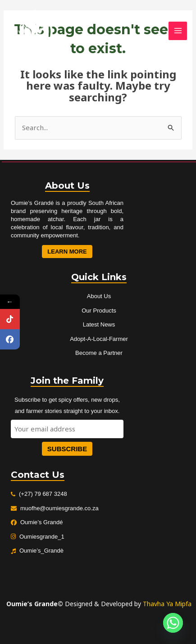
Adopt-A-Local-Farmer (99, 339)
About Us (99, 296)
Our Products (99, 311)
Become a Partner (99, 353)
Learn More (67, 252)
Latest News (99, 324)
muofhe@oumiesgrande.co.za (59, 508)
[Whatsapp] (173, 623)
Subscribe (67, 449)
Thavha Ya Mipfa (167, 604)
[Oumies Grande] (32, 31)
